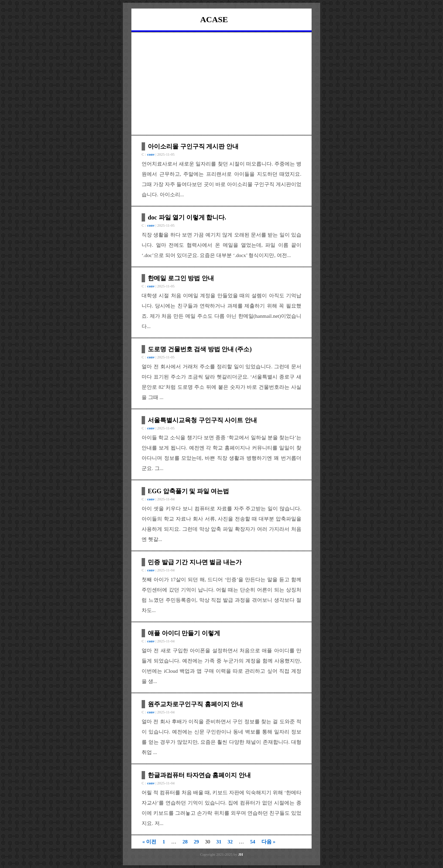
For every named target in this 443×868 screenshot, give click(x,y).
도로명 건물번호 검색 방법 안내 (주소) (200, 349)
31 (219, 842)
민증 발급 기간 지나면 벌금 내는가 (195, 562)
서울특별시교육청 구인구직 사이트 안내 (202, 420)
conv (151, 154)
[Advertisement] (221, 84)
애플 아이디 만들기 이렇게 (184, 633)
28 (185, 842)
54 (253, 842)
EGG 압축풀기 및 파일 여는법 (188, 491)
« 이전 (149, 842)
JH (241, 854)
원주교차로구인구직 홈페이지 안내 (195, 704)
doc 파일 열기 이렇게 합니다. (187, 217)
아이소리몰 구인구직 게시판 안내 (193, 146)
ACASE (214, 19)
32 (230, 842)
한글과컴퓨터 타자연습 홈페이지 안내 (199, 775)
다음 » (268, 842)
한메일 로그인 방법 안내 (181, 278)
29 (196, 842)
